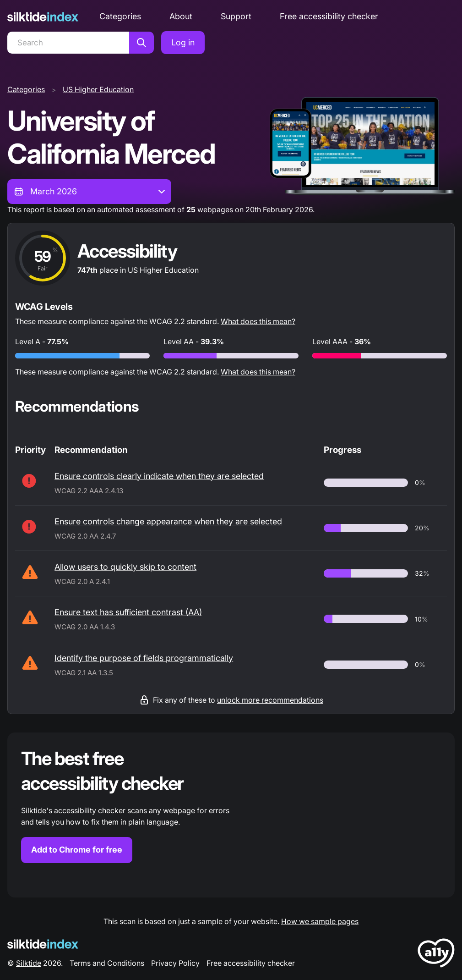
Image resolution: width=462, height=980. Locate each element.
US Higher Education (98, 89)
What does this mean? (258, 321)
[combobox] (89, 192)
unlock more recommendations (270, 700)
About (181, 16)
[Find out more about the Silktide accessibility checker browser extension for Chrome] (231, 815)
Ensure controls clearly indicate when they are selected (159, 476)
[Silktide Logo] (43, 944)
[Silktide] (43, 17)
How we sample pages (320, 921)
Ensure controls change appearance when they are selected (168, 521)
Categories (120, 16)
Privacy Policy (175, 963)
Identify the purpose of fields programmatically (144, 658)
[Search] (68, 43)
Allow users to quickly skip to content (125, 567)
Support (236, 16)
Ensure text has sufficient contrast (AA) (128, 612)
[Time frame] (89, 192)
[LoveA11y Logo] (436, 955)
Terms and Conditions (107, 963)
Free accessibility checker (329, 16)
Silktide (29, 963)
